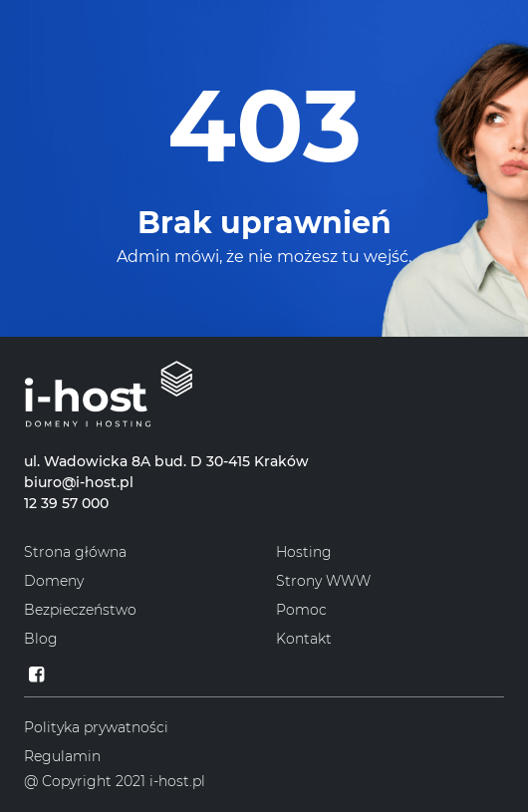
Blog (41, 639)
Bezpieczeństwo (80, 610)
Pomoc (301, 610)
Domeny (54, 581)
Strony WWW (323, 581)
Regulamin (62, 756)
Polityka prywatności (96, 727)
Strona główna (75, 552)
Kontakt (304, 639)
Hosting (304, 552)
